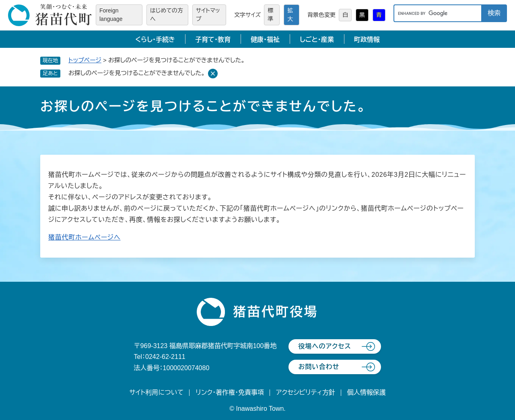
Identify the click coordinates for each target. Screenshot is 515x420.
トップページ (85, 60)
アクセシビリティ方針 (306, 392)
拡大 (290, 15)
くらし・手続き (155, 40)
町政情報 (367, 40)
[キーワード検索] (437, 13)
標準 (270, 15)
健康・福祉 (265, 40)
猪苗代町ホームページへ (84, 237)
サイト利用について (156, 392)
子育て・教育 (213, 40)
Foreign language (111, 15)
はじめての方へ (167, 15)
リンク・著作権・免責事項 (230, 392)
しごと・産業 (317, 40)
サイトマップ (208, 15)
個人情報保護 (367, 392)
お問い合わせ (319, 367)
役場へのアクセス (324, 346)
